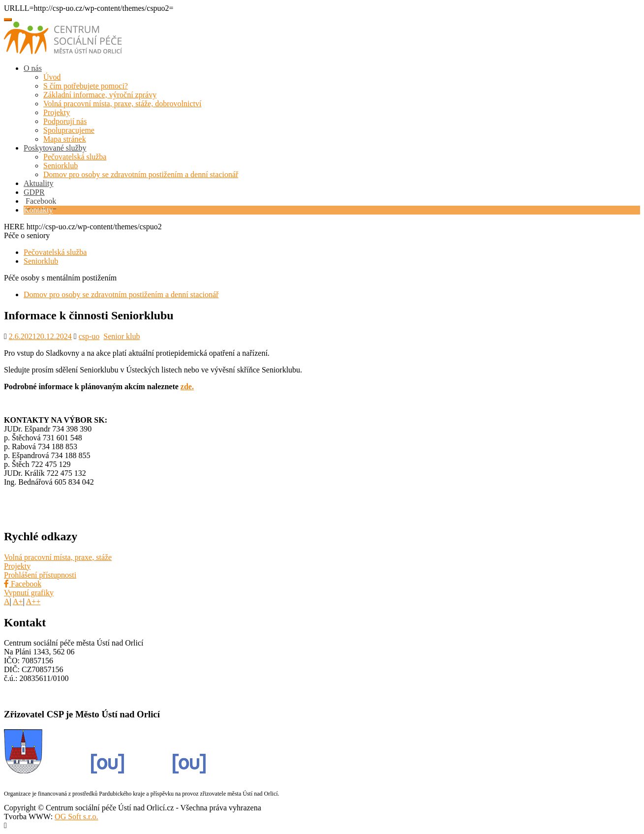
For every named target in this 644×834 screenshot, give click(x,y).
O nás (33, 68)
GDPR (34, 192)
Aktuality (38, 183)
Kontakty (38, 210)
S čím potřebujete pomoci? (86, 86)
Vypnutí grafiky (29, 593)
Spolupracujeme (69, 130)
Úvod (52, 77)
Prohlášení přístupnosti (40, 575)
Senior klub (122, 336)
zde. (187, 386)
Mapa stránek (65, 139)
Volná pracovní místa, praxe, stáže (58, 557)
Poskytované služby (55, 148)
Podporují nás (65, 121)
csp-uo (89, 336)
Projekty (57, 112)
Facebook (23, 584)
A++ (33, 602)
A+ (18, 602)
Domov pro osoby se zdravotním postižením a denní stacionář (141, 174)
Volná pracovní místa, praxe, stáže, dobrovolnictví (122, 104)
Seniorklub (61, 166)
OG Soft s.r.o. (76, 817)
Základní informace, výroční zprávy (100, 95)
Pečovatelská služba (75, 157)
